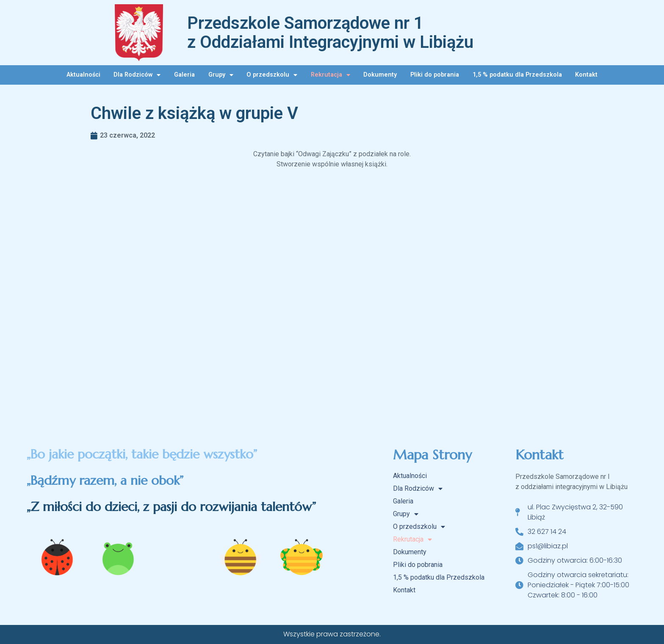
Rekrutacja (331, 75)
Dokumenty (380, 75)
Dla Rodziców (137, 75)
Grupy (221, 75)
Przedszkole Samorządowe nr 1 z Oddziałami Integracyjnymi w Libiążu (330, 33)
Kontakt (586, 75)
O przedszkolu (272, 75)
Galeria (184, 75)
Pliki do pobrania (435, 75)
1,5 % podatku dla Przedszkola (517, 75)
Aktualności (83, 75)
